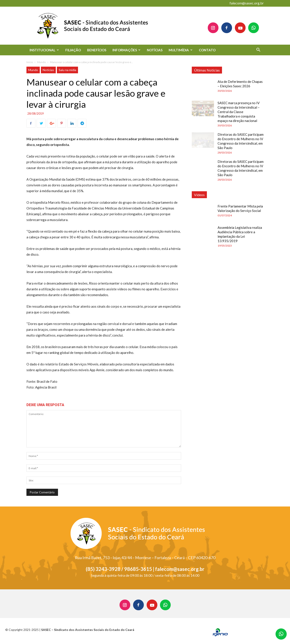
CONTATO (207, 50)
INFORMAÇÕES (126, 50)
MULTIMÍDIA (181, 50)
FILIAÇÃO (73, 50)
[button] (258, 50)
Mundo (41, 62)
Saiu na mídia (67, 70)
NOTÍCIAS (155, 50)
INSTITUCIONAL (44, 50)
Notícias (48, 70)
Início (30, 62)
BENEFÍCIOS (97, 50)
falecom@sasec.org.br (247, 3)
